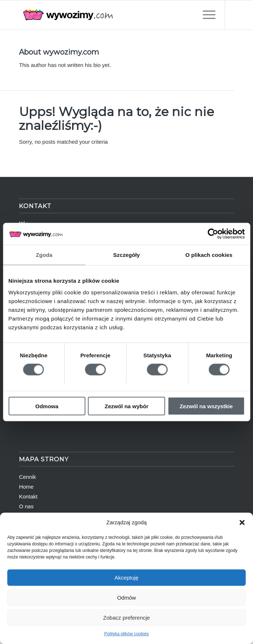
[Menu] (205, 15)
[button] (242, 522)
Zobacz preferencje (126, 618)
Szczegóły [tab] (127, 255)
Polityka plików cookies (127, 634)
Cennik (27, 477)
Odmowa (47, 406)
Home (26, 487)
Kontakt (28, 496)
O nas (26, 506)
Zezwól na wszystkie (206, 406)
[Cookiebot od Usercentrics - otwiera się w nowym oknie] (213, 234)
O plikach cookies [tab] (209, 255)
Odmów (127, 598)
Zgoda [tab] (44, 255)
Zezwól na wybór (127, 406)
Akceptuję (127, 578)
